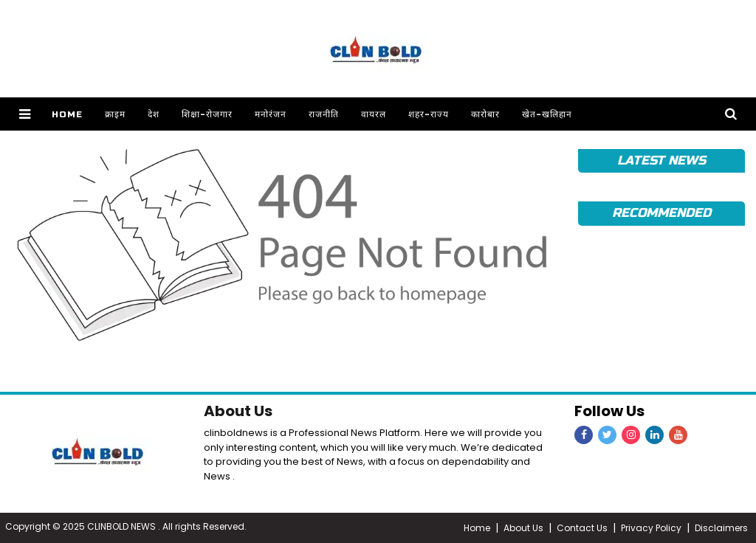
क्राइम (115, 114)
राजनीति (324, 114)
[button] (25, 114)
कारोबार (485, 114)
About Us (238, 411)
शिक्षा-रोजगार (207, 114)
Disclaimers (721, 528)
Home (67, 114)
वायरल (374, 114)
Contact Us (582, 528)
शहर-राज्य (429, 114)
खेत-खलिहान (547, 114)
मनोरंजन (271, 114)
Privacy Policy (651, 528)
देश (154, 114)
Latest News (661, 160)
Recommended (661, 213)
